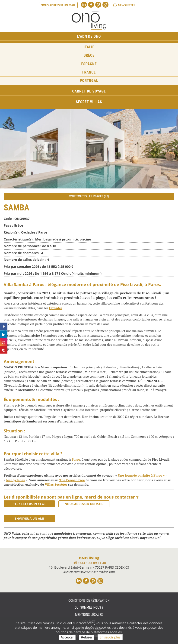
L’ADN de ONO (89, 36)
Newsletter (127, 5)
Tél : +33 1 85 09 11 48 (89, 563)
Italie (89, 47)
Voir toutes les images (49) (89, 196)
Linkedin (84, 5)
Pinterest (98, 5)
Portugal (89, 81)
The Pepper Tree (72, 480)
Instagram (105, 5)
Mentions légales (89, 615)
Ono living (89, 21)
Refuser (87, 637)
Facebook (91, 5)
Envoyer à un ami (29, 518)
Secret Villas (89, 102)
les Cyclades (16, 480)
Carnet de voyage (89, 91)
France (89, 72)
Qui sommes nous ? (89, 607)
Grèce (89, 55)
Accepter (67, 637)
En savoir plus (110, 637)
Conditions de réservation (89, 601)
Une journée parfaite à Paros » (141, 475)
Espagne (89, 64)
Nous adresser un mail (58, 5)
